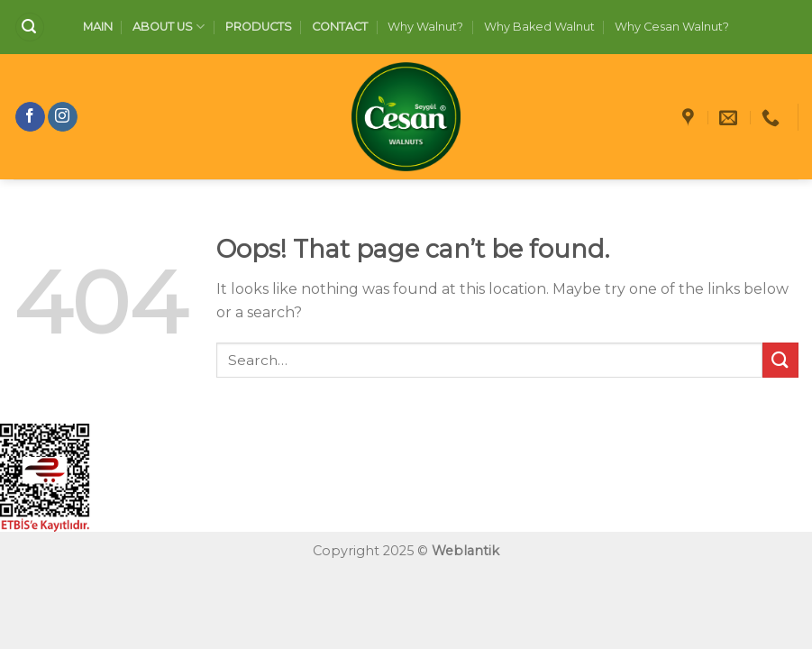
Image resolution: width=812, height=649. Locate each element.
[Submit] (780, 360)
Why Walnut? (425, 27)
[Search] (30, 27)
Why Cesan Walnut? (672, 27)
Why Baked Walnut (539, 27)
